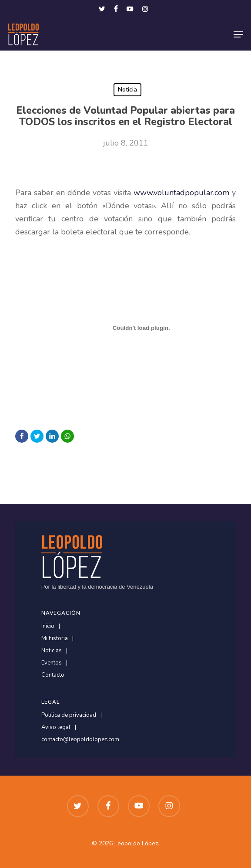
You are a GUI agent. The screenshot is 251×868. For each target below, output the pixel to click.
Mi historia (55, 639)
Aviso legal (56, 727)
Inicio (48, 626)
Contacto (53, 675)
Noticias (52, 651)
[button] (238, 34)
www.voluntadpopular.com (181, 193)
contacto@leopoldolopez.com (80, 740)
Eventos (52, 663)
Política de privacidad (69, 715)
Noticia (127, 90)
